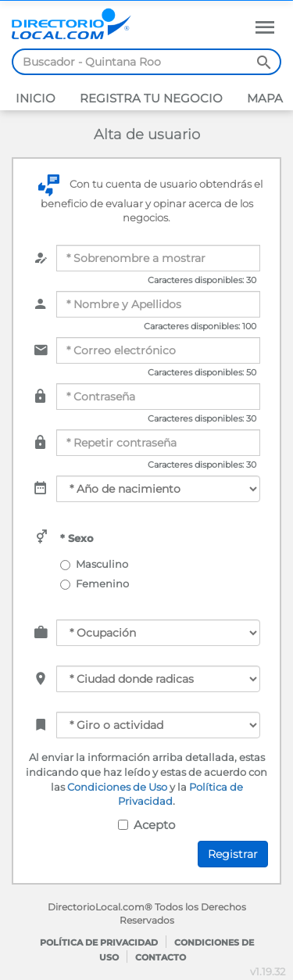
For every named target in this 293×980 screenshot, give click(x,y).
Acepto (146, 825)
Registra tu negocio (150, 98)
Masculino (96, 564)
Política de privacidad (99, 942)
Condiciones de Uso (117, 787)
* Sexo (77, 538)
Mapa (263, 98)
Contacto (161, 957)
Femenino (96, 583)
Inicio (36, 98)
